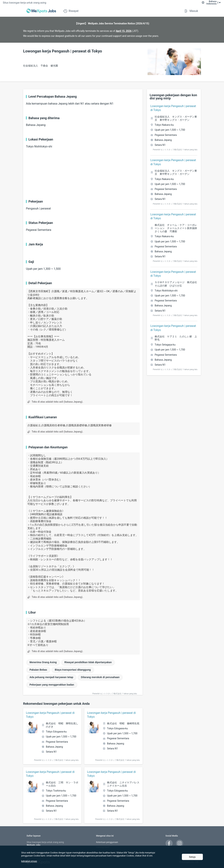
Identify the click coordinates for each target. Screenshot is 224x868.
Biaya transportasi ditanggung (73, 670)
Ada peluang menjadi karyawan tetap (51, 677)
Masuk (191, 11)
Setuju (192, 857)
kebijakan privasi (29, 861)
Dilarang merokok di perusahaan (100, 677)
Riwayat (71, 11)
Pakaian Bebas (38, 670)
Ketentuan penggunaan (107, 842)
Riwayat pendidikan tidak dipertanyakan (88, 662)
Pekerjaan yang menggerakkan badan (52, 685)
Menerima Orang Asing (43, 662)
